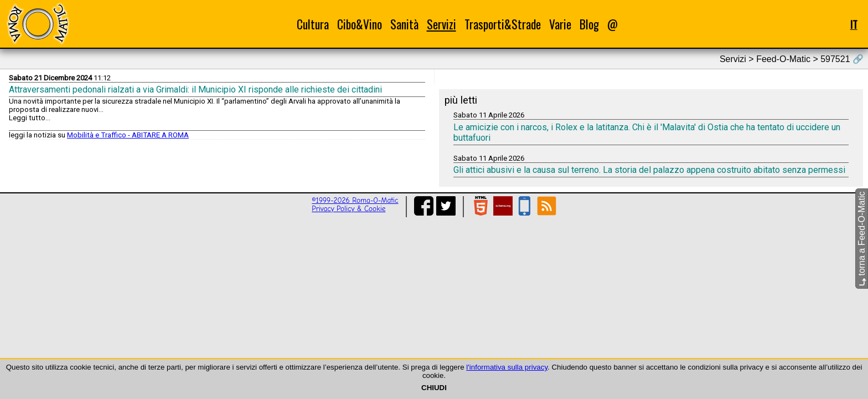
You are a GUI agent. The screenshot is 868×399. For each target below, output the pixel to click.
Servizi (441, 24)
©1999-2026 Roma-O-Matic (355, 200)
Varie (560, 24)
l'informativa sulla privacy (507, 367)
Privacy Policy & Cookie (348, 209)
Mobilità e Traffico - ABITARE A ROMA (128, 135)
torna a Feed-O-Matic (862, 239)
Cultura (313, 24)
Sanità (404, 24)
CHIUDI (434, 388)
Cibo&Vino (360, 24)
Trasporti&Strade (503, 24)
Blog (589, 24)
